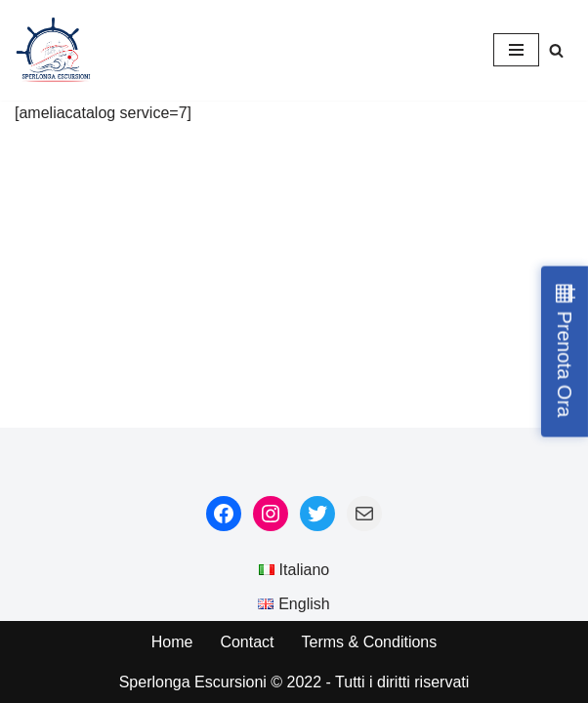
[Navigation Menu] (516, 50)
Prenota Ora (565, 365)
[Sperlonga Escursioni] (54, 50)
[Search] (556, 50)
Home (172, 642)
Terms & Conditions (370, 642)
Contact (247, 642)
